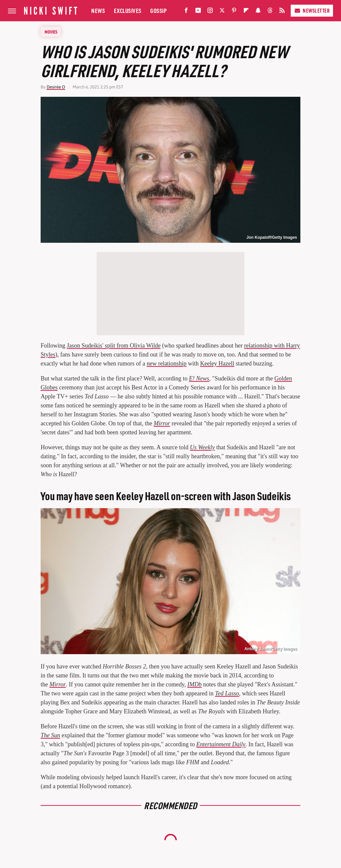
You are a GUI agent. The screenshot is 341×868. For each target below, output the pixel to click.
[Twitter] (222, 12)
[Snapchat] (258, 12)
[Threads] (270, 12)
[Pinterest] (234, 12)
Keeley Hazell (217, 363)
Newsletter (312, 10)
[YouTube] (198, 12)
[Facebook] (186, 12)
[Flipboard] (246, 12)
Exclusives (128, 10)
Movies (51, 32)
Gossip (158, 10)
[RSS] (282, 12)
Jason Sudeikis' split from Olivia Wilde (114, 346)
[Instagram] (210, 12)
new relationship (166, 363)
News (98, 10)
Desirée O (56, 87)
